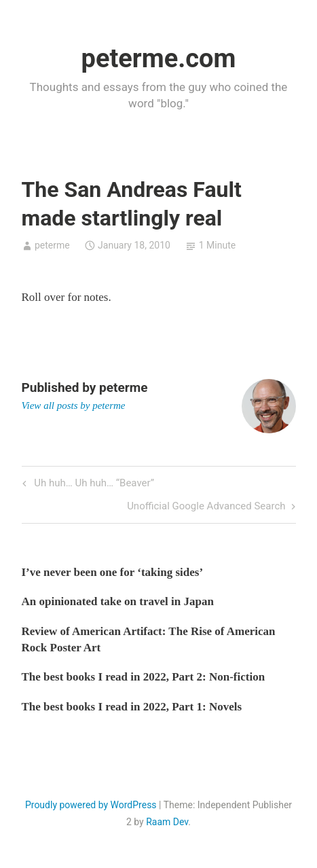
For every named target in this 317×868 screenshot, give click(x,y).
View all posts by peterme (74, 405)
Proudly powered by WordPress (91, 805)
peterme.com (159, 58)
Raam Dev (167, 822)
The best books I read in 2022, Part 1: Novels (132, 707)
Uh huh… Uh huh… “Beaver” (93, 484)
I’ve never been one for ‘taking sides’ (113, 572)
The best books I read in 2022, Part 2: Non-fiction (144, 677)
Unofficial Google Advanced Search (206, 507)
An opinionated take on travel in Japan (118, 601)
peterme (52, 245)
